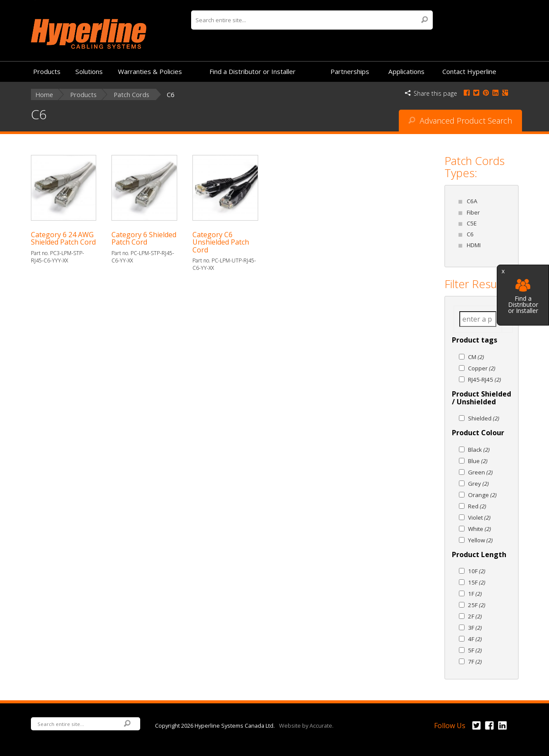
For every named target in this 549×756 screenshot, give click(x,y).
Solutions (89, 71)
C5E (472, 223)
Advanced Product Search (460, 121)
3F (475, 628)
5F (475, 650)
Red (477, 506)
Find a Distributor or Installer (523, 297)
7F (475, 662)
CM (476, 357)
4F (475, 639)
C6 (470, 234)
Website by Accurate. (306, 725)
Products (47, 71)
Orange (482, 495)
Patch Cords (131, 95)
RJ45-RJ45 (485, 380)
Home (44, 95)
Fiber (473, 212)
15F (477, 582)
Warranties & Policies (150, 71)
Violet (479, 517)
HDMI (474, 245)
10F (477, 571)
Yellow (480, 540)
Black (479, 450)
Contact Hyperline (469, 71)
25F (477, 605)
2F (475, 616)
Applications (406, 71)
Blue (478, 461)
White (480, 529)
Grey (478, 484)
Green (480, 472)
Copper (482, 368)
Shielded (484, 418)
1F (475, 594)
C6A (472, 201)
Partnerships (350, 71)
